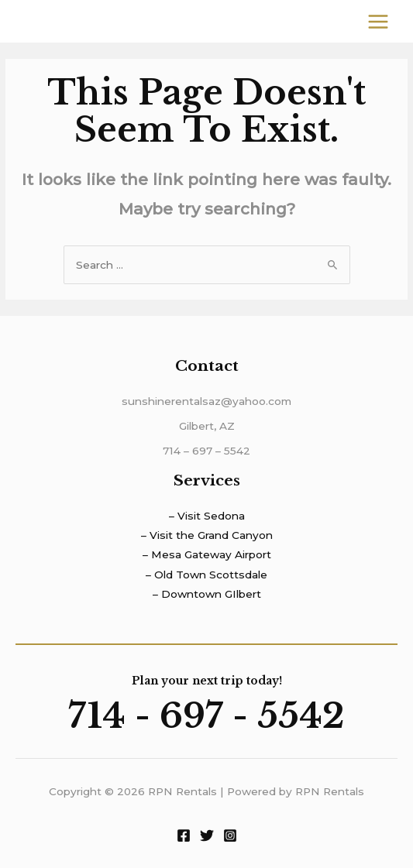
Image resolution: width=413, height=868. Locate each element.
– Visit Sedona (207, 516)
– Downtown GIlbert (207, 594)
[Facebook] (184, 835)
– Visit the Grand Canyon (207, 535)
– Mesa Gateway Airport (207, 554)
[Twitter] (207, 835)
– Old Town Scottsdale (206, 575)
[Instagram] (230, 835)
